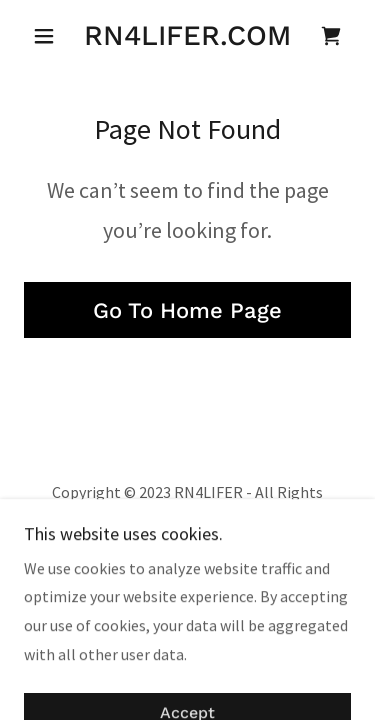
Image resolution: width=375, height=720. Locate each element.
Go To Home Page (187, 310)
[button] (48, 36)
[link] (187, 36)
